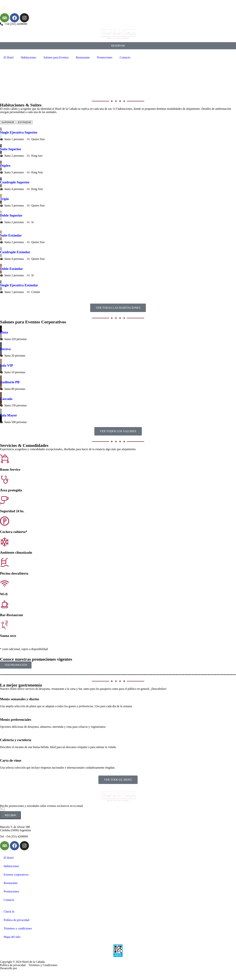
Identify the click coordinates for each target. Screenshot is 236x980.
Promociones (105, 57)
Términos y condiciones (18, 928)
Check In (9, 912)
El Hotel (9, 57)
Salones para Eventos (56, 57)
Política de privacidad (16, 920)
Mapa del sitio (12, 937)
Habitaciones (29, 57)
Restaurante (83, 57)
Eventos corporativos (16, 875)
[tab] (8, 122)
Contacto (125, 57)
